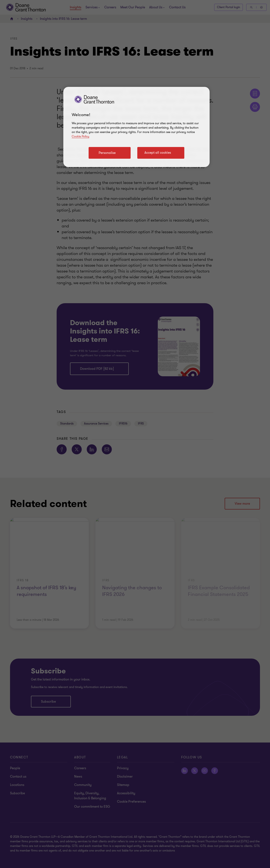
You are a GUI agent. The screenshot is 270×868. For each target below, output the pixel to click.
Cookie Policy (80, 136)
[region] (136, 127)
